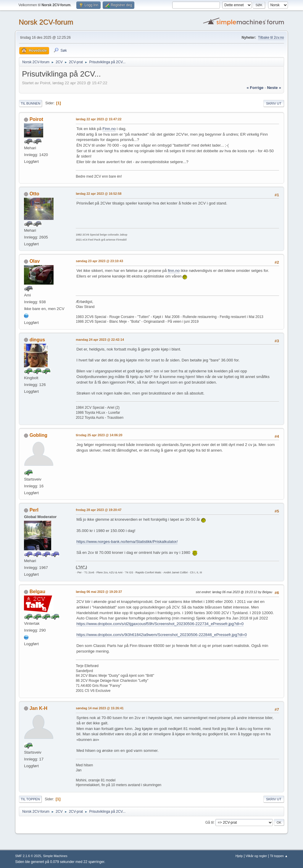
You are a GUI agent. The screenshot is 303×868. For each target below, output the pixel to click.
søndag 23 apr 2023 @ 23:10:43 (99, 261)
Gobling (38, 435)
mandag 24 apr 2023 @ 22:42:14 (100, 340)
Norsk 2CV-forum (46, 22)
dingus (37, 340)
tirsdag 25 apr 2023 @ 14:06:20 (99, 435)
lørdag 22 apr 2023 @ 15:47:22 (99, 119)
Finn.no (109, 129)
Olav (35, 261)
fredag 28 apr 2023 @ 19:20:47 (99, 510)
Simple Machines (55, 856)
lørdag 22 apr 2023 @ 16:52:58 (99, 194)
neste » (274, 88)
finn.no (174, 271)
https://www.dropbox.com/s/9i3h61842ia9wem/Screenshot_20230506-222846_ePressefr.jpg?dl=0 (162, 635)
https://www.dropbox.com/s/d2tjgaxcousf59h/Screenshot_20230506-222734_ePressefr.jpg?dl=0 (160, 624)
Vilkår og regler (256, 856)
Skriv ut (274, 103)
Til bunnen (30, 103)
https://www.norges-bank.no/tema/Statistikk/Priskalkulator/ (127, 542)
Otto (34, 194)
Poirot (36, 119)
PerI (34, 510)
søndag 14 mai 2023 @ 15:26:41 (100, 708)
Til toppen (30, 799)
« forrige (255, 88)
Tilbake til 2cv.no (271, 38)
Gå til (209, 822)
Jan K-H (38, 708)
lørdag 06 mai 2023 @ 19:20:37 (99, 592)
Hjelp (239, 856)
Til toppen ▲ (279, 856)
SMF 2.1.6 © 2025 (28, 856)
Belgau (37, 592)
